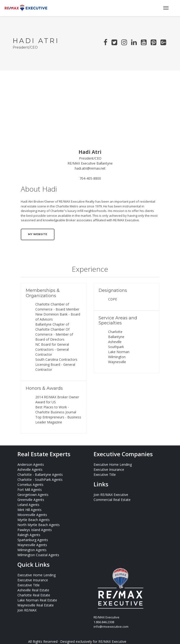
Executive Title (105, 475)
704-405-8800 (90, 178)
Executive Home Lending (113, 464)
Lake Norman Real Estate (37, 600)
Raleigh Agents (29, 535)
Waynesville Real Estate (36, 605)
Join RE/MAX (27, 610)
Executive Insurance (109, 469)
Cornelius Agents (30, 485)
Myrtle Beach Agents (34, 520)
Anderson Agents (31, 464)
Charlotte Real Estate (34, 595)
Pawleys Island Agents (35, 530)
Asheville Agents (30, 469)
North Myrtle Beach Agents (39, 525)
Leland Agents (28, 505)
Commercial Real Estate (112, 500)
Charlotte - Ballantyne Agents (40, 475)
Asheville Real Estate (33, 590)
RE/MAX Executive (112, 641)
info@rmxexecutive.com (111, 627)
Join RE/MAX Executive (111, 495)
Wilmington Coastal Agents (38, 555)
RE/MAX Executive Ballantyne (90, 163)
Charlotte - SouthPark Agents (40, 480)
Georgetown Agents (33, 495)
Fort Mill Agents (30, 490)
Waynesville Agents (32, 545)
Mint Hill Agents (29, 510)
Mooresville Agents (32, 515)
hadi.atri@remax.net (90, 168)
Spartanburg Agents (33, 540)
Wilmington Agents (32, 550)
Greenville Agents (31, 500)
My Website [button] (38, 234)
